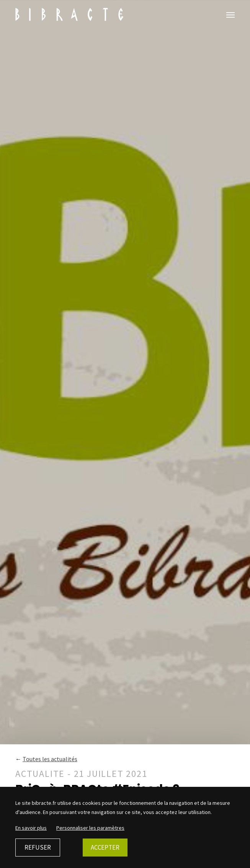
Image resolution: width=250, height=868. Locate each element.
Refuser (38, 847)
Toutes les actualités (50, 759)
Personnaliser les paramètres (90, 828)
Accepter (105, 847)
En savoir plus (31, 828)
